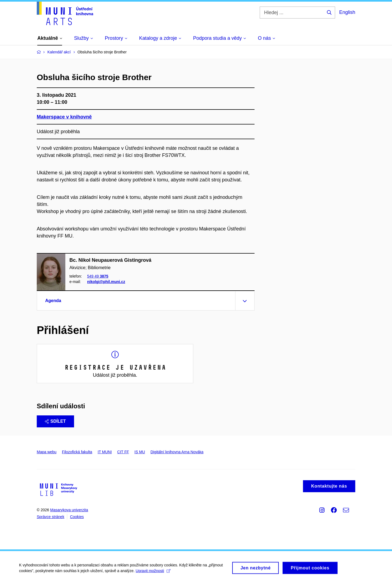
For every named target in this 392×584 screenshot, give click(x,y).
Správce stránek (50, 517)
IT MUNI (105, 452)
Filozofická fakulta (77, 452)
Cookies (77, 517)
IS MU (140, 452)
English (347, 12)
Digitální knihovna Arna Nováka (177, 452)
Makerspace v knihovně (64, 117)
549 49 (98, 276)
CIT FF (123, 452)
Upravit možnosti (153, 573)
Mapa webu (47, 452)
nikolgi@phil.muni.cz (106, 282)
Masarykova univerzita (69, 510)
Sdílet (55, 421)
